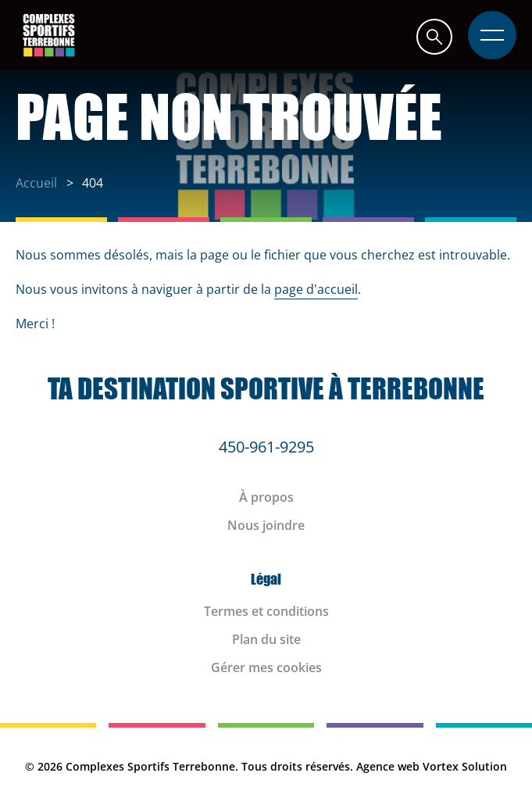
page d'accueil (316, 289)
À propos (266, 497)
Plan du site (266, 639)
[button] (434, 36)
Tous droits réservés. (297, 766)
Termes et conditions (266, 611)
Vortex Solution (465, 766)
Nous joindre (266, 525)
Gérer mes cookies (266, 667)
